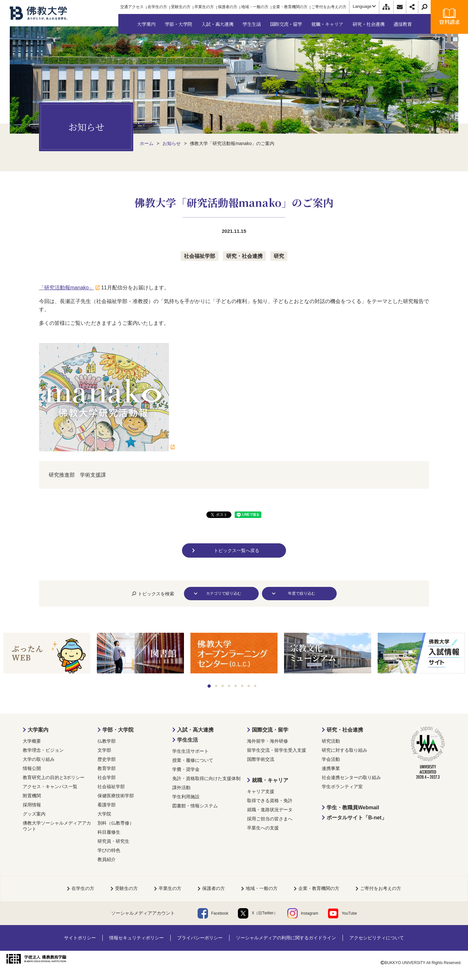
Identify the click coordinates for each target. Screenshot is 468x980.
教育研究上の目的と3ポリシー (54, 777)
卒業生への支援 (263, 828)
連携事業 (331, 768)
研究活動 (331, 741)
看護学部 (107, 805)
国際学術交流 (261, 759)
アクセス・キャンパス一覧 (50, 787)
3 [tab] (223, 686)
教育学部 (107, 768)
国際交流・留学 (270, 730)
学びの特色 (109, 850)
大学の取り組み (39, 759)
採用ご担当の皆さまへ (270, 819)
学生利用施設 (186, 797)
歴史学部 (107, 759)
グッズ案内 (34, 814)
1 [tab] (209, 686)
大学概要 (32, 741)
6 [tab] (242, 686)
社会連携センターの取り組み (351, 777)
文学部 (104, 750)
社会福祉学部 (200, 256)
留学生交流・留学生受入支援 (277, 750)
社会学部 (107, 777)
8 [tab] (255, 686)
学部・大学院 (118, 730)
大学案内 (38, 730)
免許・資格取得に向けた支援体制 (206, 778)
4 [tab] (229, 686)
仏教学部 (107, 741)
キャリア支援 (261, 791)
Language (364, 6)
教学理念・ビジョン (43, 750)
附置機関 (32, 796)
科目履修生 (109, 832)
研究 (279, 256)
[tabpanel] (47, 654)
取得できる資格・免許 (270, 801)
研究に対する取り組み (344, 750)
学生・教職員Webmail (353, 808)
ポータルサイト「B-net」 (357, 818)
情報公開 (32, 768)
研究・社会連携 (244, 256)
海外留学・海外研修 (267, 741)
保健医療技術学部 (116, 796)
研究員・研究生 (113, 841)
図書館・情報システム (195, 806)
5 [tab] (236, 686)
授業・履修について (193, 760)
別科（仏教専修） (116, 823)
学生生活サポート (190, 751)
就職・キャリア (270, 780)
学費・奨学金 (186, 769)
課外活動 (181, 788)
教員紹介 (107, 859)
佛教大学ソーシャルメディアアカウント (57, 826)
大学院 (104, 814)
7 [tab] (249, 686)
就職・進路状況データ (270, 810)
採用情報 (32, 805)
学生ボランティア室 (342, 787)
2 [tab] (216, 686)
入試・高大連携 (195, 730)
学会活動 (331, 759)
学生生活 (188, 740)
